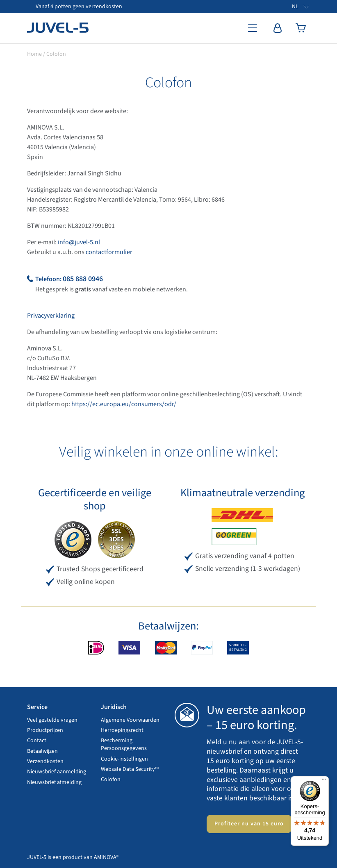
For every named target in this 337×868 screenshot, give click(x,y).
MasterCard (166, 648)
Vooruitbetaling (238, 648)
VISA (129, 648)
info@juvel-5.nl (79, 242)
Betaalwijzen (42, 751)
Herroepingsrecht (122, 730)
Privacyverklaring (51, 316)
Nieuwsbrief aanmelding (57, 772)
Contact (37, 741)
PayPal (202, 648)
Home (34, 54)
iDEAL (96, 648)
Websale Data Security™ (130, 769)
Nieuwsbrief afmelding (54, 782)
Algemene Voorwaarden (130, 720)
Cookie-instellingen (124, 759)
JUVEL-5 (58, 28)
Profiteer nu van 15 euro (249, 824)
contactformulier (109, 252)
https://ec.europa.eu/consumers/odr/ (124, 404)
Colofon (111, 779)
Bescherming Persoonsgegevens (124, 744)
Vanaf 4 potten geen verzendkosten (79, 7)
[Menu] (324, 781)
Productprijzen (45, 730)
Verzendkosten (45, 761)
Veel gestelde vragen (52, 720)
